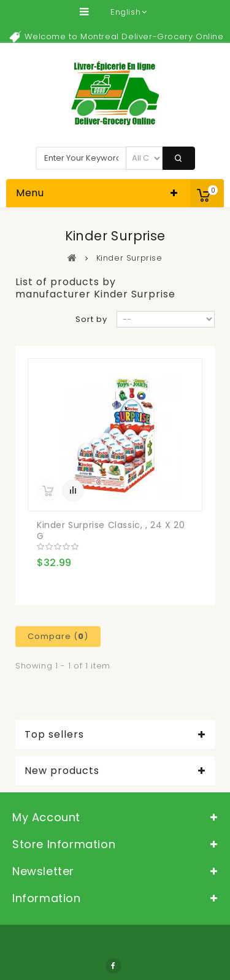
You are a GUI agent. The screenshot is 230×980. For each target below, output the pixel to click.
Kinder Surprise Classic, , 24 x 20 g (111, 530)
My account (46, 817)
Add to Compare (73, 491)
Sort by (91, 319)
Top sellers (54, 735)
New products (62, 771)
